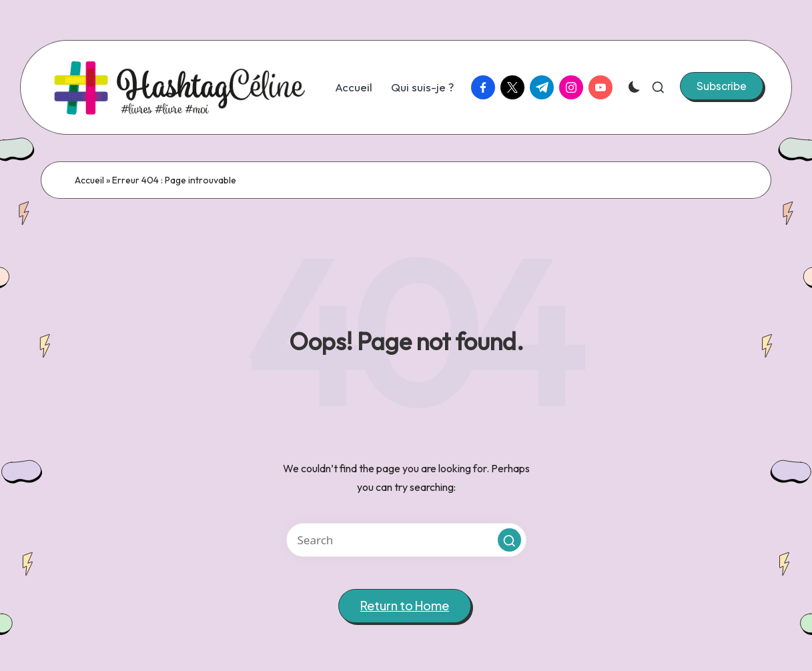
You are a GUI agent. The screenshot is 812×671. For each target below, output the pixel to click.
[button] (722, 86)
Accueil (89, 180)
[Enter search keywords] (406, 540)
